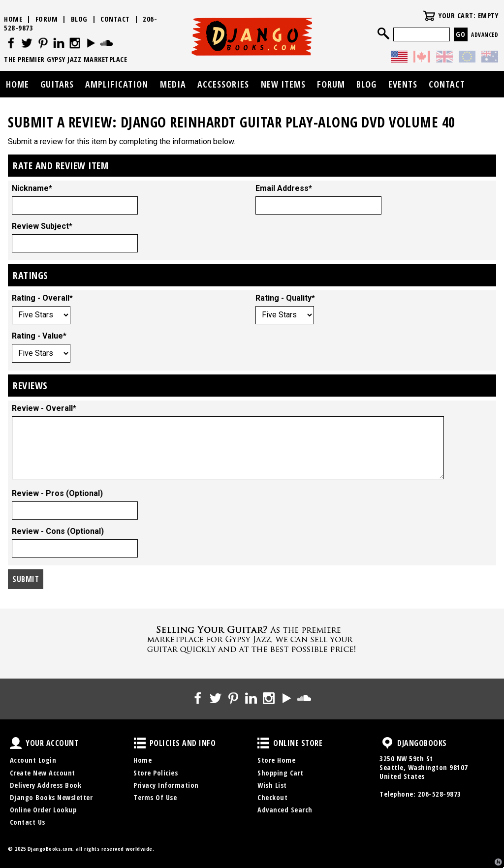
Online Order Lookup (43, 810)
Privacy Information (166, 785)
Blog (79, 19)
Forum (47, 19)
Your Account (16, 743)
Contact (115, 19)
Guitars (57, 84)
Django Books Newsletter (51, 797)
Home (13, 19)
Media (173, 84)
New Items (283, 84)
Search (383, 33)
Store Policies (156, 773)
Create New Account (43, 773)
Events (403, 84)
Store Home (276, 760)
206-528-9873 (440, 794)
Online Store (263, 743)
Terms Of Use (155, 797)
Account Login (33, 760)
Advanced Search (285, 810)
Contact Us (28, 822)
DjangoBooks (387, 743)
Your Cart (429, 16)
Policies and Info (140, 743)
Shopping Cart (281, 773)
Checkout (272, 797)
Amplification (117, 84)
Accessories (223, 84)
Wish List (272, 785)
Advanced (485, 35)
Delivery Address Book (46, 785)
